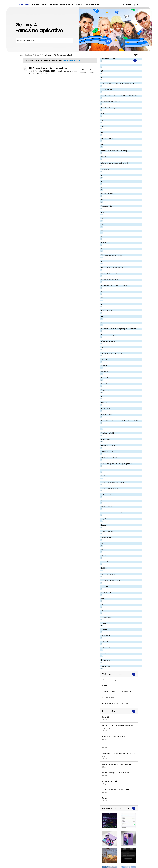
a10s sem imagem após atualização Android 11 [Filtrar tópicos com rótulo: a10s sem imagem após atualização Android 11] (115, 163)
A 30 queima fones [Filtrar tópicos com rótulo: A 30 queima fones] (107, 89)
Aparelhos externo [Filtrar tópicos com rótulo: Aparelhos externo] (107, 390)
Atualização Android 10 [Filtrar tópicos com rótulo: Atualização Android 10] (108, 445)
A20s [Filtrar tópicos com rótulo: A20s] (102, 200)
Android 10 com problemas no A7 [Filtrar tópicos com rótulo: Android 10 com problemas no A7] (111, 378)
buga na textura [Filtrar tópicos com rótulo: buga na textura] (106, 593)
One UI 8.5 (105, 717)
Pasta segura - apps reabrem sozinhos (115, 703)
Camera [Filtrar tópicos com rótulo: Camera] (103, 623)
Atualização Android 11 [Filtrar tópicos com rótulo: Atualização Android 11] (108, 452)
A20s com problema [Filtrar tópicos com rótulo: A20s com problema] (107, 206)
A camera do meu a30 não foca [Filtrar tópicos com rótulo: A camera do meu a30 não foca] (110, 102)
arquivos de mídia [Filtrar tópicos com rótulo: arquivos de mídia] (106, 415)
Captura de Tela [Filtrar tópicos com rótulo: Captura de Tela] (106, 648)
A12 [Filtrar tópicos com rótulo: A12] (102, 175)
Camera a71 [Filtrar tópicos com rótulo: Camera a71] (104, 629)
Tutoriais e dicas (77, 4)
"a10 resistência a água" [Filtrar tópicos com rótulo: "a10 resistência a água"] (108, 59)
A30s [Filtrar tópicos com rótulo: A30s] (103, 224)
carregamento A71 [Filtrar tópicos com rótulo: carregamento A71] (107, 666)
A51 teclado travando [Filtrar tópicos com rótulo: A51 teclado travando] (108, 292)
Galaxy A (104, 720)
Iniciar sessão (127, 4)
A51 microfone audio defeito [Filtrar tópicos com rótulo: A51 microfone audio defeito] (110, 280)
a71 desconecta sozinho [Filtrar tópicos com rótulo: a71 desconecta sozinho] (108, 341)
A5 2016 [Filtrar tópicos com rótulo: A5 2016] (103, 243)
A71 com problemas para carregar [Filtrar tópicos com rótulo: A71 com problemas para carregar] (111, 335)
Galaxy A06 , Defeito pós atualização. (115, 736)
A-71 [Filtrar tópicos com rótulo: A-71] (102, 114)
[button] (110, 821)
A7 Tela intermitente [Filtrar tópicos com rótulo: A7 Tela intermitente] (107, 310)
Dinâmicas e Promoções (92, 4)
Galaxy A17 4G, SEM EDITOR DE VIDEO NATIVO (118, 692)
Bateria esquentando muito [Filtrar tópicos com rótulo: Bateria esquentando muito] (109, 488)
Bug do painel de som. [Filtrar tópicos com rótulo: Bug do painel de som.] (108, 574)
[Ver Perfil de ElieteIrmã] (47, 74)
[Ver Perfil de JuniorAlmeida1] (36, 71)
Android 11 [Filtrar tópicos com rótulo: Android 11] (104, 384)
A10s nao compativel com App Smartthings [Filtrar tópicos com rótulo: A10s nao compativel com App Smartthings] (114, 151)
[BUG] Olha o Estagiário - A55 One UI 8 (116, 764)
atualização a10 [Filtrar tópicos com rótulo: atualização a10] (106, 439)
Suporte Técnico (65, 4)
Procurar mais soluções (119, 711)
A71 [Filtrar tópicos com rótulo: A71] (102, 323)
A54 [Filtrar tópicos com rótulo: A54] (102, 298)
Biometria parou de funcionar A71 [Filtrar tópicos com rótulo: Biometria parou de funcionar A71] (111, 513)
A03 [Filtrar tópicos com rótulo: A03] (102, 120)
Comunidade (35, 4)
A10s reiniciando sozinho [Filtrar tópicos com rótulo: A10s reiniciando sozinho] (109, 157)
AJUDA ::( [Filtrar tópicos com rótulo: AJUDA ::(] (104, 366)
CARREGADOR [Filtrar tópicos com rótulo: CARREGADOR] (105, 654)
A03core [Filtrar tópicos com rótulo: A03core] (104, 126)
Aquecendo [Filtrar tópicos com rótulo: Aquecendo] (104, 402)
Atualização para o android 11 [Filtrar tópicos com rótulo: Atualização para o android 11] (110, 458)
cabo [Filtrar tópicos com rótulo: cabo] (102, 599)
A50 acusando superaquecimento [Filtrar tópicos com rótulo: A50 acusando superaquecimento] (111, 255)
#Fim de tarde (107, 698)
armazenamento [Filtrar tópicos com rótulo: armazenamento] (106, 409)
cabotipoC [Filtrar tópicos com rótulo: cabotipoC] (104, 605)
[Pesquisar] (44, 40)
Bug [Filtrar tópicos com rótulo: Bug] (102, 544)
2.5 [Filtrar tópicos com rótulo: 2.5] (102, 71)
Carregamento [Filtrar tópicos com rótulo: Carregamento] (105, 660)
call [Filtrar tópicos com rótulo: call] (102, 611)
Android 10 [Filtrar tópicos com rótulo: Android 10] (104, 372)
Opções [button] (136, 55)
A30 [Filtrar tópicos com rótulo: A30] (102, 218)
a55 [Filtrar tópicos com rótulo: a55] (102, 304)
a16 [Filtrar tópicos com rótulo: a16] (102, 182)
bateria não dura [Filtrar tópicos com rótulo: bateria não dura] (106, 494)
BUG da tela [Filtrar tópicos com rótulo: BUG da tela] (105, 568)
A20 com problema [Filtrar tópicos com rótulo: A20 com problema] (107, 194)
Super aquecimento (109, 745)
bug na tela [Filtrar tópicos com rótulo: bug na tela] (104, 586)
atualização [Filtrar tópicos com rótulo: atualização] (104, 427)
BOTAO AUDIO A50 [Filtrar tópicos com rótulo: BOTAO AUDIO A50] (107, 531)
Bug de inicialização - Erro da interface (115, 773)
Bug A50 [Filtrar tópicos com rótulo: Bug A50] (104, 550)
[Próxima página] (135, 60)
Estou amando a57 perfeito (111, 680)
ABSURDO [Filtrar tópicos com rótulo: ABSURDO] (104, 359)
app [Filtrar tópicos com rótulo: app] (102, 396)
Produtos (44, 4)
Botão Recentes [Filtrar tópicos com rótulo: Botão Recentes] (106, 537)
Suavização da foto (109, 781)
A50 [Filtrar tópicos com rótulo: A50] (102, 249)
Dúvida (104, 798)
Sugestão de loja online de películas (115, 790)
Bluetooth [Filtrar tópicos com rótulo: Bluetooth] (104, 525)
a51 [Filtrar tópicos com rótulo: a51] (102, 261)
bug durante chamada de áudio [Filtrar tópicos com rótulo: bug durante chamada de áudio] (111, 580)
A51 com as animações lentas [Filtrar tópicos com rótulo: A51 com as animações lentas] (110, 274)
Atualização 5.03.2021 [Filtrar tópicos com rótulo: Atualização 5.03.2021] (108, 433)
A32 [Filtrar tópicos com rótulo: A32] (102, 231)
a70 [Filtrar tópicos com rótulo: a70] (102, 317)
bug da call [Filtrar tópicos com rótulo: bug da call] (104, 562)
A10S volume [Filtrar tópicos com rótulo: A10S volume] (105, 169)
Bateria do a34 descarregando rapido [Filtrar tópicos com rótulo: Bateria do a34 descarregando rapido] (112, 482)
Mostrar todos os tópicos (72, 60)
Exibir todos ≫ (119, 674)
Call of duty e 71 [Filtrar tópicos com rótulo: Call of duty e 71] (106, 617)
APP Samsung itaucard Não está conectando (48, 68)
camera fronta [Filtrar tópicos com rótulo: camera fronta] (105, 636)
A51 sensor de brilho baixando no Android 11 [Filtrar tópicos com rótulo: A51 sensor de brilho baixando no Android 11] (115, 286)
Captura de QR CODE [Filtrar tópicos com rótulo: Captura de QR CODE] (107, 642)
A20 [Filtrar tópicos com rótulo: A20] (102, 188)
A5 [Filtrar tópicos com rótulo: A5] (102, 237)
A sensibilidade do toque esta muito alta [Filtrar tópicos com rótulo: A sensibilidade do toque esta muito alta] (113, 108)
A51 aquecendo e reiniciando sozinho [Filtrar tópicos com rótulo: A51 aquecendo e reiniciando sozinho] (112, 267)
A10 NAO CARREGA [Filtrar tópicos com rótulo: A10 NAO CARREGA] (107, 139)
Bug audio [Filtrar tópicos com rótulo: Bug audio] (104, 556)
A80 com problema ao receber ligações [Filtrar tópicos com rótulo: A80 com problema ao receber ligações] (113, 353)
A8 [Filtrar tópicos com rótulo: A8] (102, 347)
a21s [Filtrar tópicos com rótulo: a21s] (102, 212)
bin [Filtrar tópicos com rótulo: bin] (102, 501)
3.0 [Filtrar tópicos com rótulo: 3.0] (102, 77)
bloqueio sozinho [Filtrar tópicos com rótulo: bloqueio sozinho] (106, 519)
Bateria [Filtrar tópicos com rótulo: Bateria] (103, 476)
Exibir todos (119, 808)
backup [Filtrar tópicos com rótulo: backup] (103, 470)
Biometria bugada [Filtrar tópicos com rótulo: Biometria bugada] (107, 507)
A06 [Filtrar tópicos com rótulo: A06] (102, 132)
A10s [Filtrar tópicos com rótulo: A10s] (102, 145)
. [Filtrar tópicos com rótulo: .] (101, 65)
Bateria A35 (106, 686)
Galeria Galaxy (54, 4)
